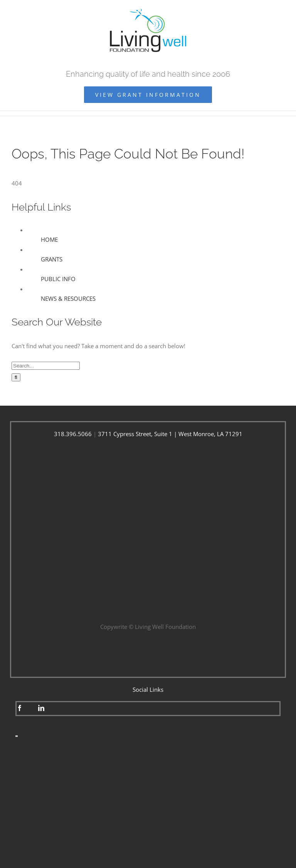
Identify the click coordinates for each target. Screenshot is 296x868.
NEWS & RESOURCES (68, 298)
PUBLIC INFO (58, 279)
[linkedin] (41, 708)
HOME (49, 239)
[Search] (16, 377)
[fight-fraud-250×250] (148, 759)
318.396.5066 (73, 434)
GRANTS (52, 259)
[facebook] (20, 708)
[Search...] (46, 366)
